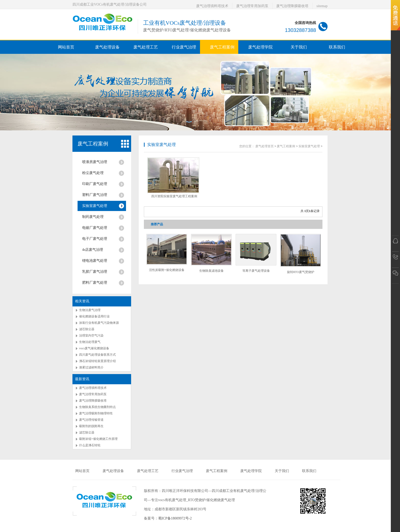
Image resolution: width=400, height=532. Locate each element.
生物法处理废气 (90, 342)
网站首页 (66, 47)
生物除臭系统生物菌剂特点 (97, 407)
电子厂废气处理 (95, 239)
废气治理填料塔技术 (212, 6)
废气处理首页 (265, 146)
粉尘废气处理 (93, 173)
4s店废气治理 (93, 250)
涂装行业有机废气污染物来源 (99, 323)
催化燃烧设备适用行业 (94, 316)
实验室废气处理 (95, 206)
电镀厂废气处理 (95, 228)
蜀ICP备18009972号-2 (175, 518)
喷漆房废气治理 (95, 162)
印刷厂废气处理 (95, 184)
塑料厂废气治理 (95, 195)
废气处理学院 (251, 471)
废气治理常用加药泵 (252, 6)
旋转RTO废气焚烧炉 (301, 272)
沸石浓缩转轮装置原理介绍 (97, 361)
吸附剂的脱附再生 (91, 426)
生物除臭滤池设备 (211, 271)
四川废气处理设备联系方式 (97, 355)
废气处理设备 (113, 471)
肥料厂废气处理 (95, 283)
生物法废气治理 (90, 310)
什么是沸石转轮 (90, 445)
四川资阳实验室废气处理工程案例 (174, 196)
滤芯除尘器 (87, 329)
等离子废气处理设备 (256, 271)
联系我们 (309, 471)
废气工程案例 (93, 144)
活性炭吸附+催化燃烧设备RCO (167, 272)
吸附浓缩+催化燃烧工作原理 (98, 439)
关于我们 (282, 471)
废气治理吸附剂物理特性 (96, 413)
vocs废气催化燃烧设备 (94, 348)
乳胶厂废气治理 (95, 272)
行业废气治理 (182, 471)
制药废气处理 (93, 217)
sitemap (322, 6)
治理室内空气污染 (91, 336)
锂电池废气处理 (95, 261)
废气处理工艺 (148, 471)
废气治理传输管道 (91, 420)
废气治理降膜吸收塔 (292, 6)
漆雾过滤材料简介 (91, 367)
